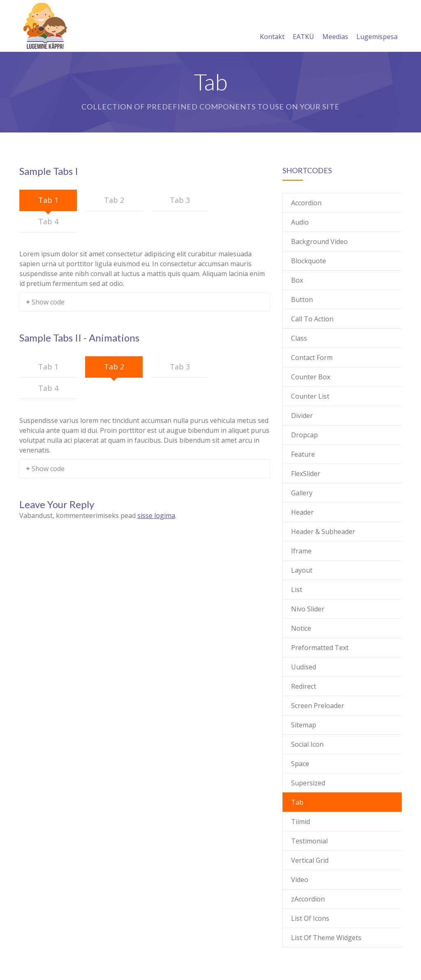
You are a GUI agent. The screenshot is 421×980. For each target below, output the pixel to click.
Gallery (302, 493)
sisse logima (156, 516)
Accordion (306, 203)
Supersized (308, 783)
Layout (302, 570)
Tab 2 (114, 200)
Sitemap (304, 725)
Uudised (304, 667)
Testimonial (309, 841)
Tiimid (301, 822)
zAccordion (308, 899)
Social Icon (307, 744)
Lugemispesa (377, 27)
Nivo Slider (308, 609)
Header (302, 512)
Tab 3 (180, 200)
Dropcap (304, 435)
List (297, 590)
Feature (303, 454)
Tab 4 (48, 221)
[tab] (48, 200)
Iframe (301, 551)
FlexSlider (306, 474)
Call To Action (312, 319)
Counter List (310, 396)
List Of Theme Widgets (326, 938)
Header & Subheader (323, 532)
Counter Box (311, 377)
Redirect (304, 686)
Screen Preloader (318, 706)
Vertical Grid (310, 860)
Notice (301, 628)
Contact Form (312, 358)
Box (297, 280)
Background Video (319, 242)
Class (299, 338)
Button (302, 300)
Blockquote (309, 261)
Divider (302, 416)
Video (300, 880)
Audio (300, 222)
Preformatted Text (320, 648)
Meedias (335, 27)
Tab (297, 802)
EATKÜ (303, 27)
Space (300, 764)
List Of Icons (310, 918)
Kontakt (272, 27)
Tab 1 (48, 200)
